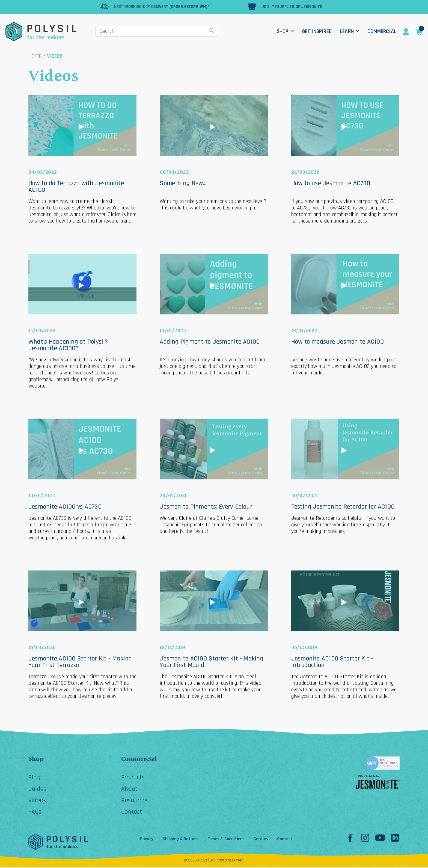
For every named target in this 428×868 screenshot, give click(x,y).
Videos (37, 801)
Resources (135, 801)
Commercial (382, 31)
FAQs (35, 812)
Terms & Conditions (226, 840)
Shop (283, 31)
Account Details (406, 32)
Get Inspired (317, 31)
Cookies (261, 840)
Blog (35, 778)
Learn (347, 31)
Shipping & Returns (181, 840)
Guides (37, 789)
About (130, 789)
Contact (132, 812)
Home (35, 56)
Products (133, 778)
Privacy (147, 840)
